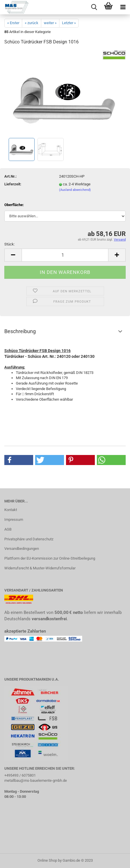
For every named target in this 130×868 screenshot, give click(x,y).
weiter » (50, 23)
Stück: (10, 244)
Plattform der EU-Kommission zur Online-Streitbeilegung (50, 558)
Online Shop (47, 860)
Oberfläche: (14, 205)
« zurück (32, 23)
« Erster (13, 23)
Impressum (14, 520)
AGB (8, 529)
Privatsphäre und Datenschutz (29, 539)
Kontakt (11, 510)
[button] (19, 460)
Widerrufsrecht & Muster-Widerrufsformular (40, 568)
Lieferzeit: (13, 184)
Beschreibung (20, 331)
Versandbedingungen (22, 549)
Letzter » (69, 23)
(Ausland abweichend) (75, 190)
